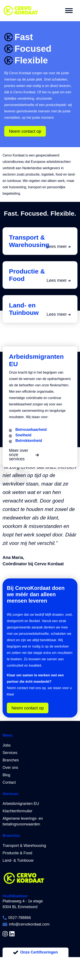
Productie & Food (17, 853)
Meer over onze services (24, 455)
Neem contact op (25, 131)
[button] (69, 11)
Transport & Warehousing (24, 846)
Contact (9, 782)
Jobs (7, 745)
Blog (6, 775)
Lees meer (59, 246)
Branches (11, 760)
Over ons (10, 768)
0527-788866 (20, 918)
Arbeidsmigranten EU (21, 804)
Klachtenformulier (17, 811)
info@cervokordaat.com (29, 924)
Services (10, 753)
